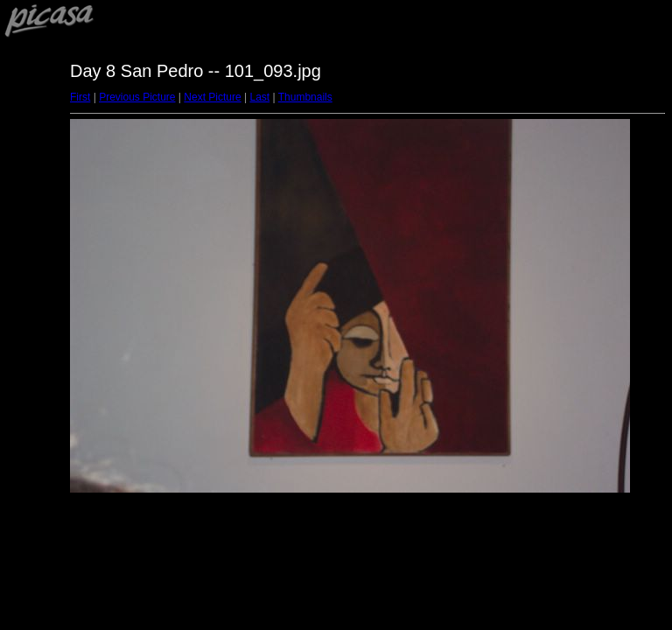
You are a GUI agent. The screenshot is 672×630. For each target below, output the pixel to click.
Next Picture (212, 97)
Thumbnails (305, 97)
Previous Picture (137, 97)
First (80, 97)
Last (259, 97)
